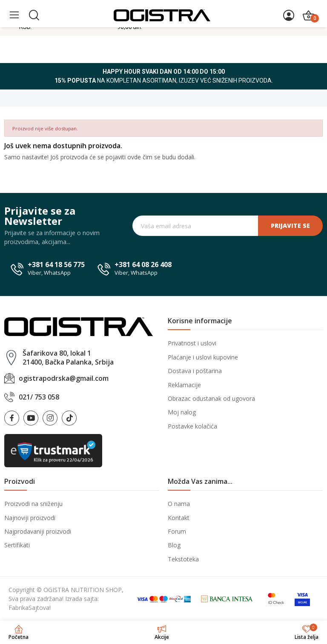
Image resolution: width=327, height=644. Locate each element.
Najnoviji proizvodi (30, 518)
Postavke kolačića (192, 426)
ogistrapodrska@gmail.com (64, 378)
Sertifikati (17, 545)
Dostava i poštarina (195, 371)
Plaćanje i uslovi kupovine (203, 357)
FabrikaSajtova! (30, 608)
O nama (179, 504)
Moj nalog (182, 412)
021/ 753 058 (39, 397)
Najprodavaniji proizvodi (38, 531)
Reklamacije (184, 385)
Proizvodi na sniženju (33, 504)
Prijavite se (290, 226)
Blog (174, 545)
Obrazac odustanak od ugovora (211, 398)
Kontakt (179, 518)
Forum (177, 531)
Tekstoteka (183, 559)
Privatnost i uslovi (192, 343)
